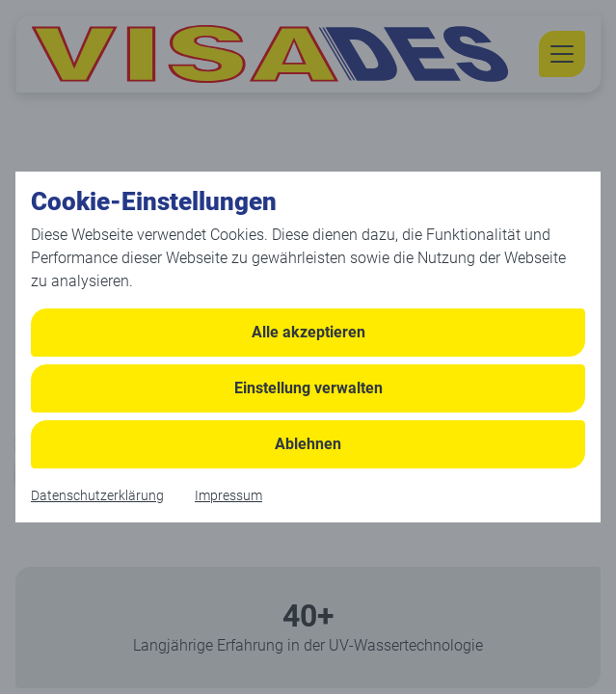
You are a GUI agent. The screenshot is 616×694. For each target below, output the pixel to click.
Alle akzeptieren (308, 332)
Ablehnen (308, 444)
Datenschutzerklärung (97, 495)
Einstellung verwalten (308, 388)
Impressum (228, 495)
